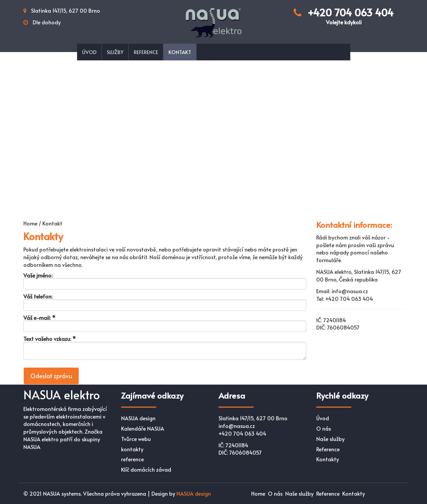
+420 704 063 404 (344, 15)
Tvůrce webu (136, 439)
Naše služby (330, 439)
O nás (324, 428)
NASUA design (138, 418)
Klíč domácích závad (146, 469)
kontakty (132, 449)
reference (132, 459)
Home (258, 493)
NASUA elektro (62, 394)
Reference (146, 52)
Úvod (89, 52)
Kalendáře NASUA (143, 428)
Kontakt (180, 52)
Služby (115, 52)
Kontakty (328, 459)
